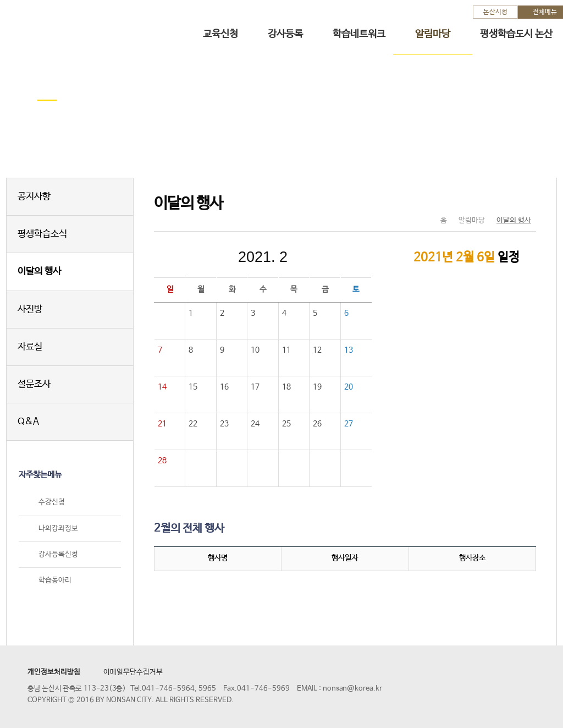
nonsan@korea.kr (352, 689)
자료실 (30, 347)
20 (349, 387)
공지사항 (34, 197)
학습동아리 (55, 580)
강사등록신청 (58, 554)
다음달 (336, 257)
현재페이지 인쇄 (523, 198)
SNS (500, 198)
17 (255, 387)
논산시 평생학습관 (89, 27)
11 (286, 350)
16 (224, 387)
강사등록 (285, 34)
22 (193, 424)
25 (286, 424)
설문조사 (34, 384)
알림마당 (433, 34)
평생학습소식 (42, 234)
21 (162, 424)
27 (349, 424)
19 (317, 387)
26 (317, 424)
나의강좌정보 (58, 529)
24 (255, 424)
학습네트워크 (359, 34)
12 (317, 350)
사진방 (30, 310)
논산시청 (495, 12)
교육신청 (220, 34)
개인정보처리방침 (54, 672)
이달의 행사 (39, 272)
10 (255, 350)
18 (286, 387)
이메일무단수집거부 (133, 672)
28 (162, 461)
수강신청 (52, 503)
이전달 (189, 257)
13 (349, 350)
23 (224, 424)
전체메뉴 (545, 12)
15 (193, 387)
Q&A (28, 422)
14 (162, 387)
